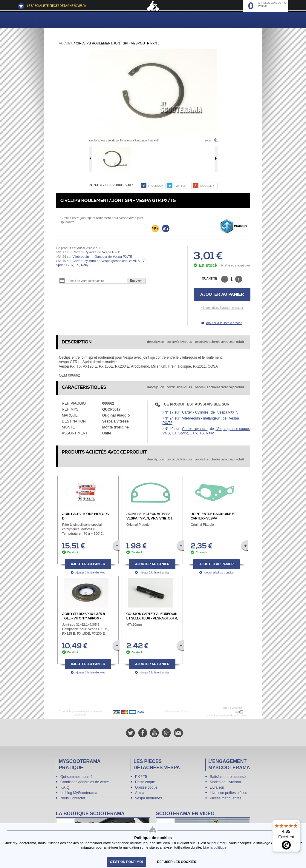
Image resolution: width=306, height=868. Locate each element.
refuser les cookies (177, 862)
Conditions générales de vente (85, 782)
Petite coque (145, 782)
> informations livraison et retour (222, 308)
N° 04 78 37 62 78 (222, 712)
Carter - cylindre (84, 261)
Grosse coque (146, 787)
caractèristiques (179, 342)
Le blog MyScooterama (79, 793)
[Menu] (296, 824)
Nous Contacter (73, 798)
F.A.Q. (65, 787)
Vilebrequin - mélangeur (90, 257)
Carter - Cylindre (84, 252)
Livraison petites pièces (228, 793)
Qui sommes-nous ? (76, 777)
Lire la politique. (215, 847)
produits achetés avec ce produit (219, 342)
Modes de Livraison (225, 782)
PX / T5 (141, 777)
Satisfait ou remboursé (228, 777)
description (156, 342)
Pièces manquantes (225, 798)
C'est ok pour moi (126, 862)
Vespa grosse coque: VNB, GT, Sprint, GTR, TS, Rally (206, 431)
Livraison (217, 787)
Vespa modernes (149, 798)
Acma (140, 793)
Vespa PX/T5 (111, 252)
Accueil (66, 43)
